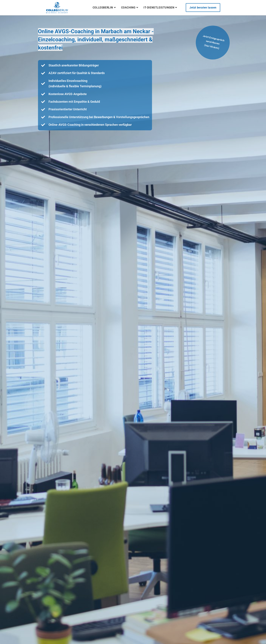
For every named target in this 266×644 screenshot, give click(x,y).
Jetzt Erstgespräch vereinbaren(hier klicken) (214, 42)
